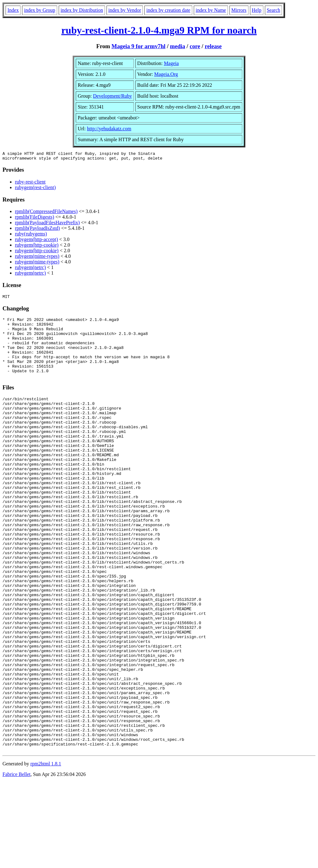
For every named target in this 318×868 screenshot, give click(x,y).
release (213, 46)
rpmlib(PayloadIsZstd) (37, 230)
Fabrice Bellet (16, 860)
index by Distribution (82, 10)
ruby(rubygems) (31, 236)
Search (274, 10)
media (177, 46)
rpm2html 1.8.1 (46, 849)
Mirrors (239, 10)
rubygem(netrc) (30, 269)
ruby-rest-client (30, 184)
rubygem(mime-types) (37, 258)
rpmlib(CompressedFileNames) (46, 213)
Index (13, 10)
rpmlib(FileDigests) (34, 219)
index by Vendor (125, 10)
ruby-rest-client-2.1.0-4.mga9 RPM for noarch (159, 30)
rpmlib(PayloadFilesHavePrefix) (47, 224)
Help (257, 10)
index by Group (39, 10)
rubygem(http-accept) (36, 241)
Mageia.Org (166, 74)
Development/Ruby (113, 96)
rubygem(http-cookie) (37, 247)
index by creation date (168, 10)
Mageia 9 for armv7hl (139, 46)
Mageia (171, 63)
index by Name (211, 10)
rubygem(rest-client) (35, 189)
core (195, 46)
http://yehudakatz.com (109, 129)
